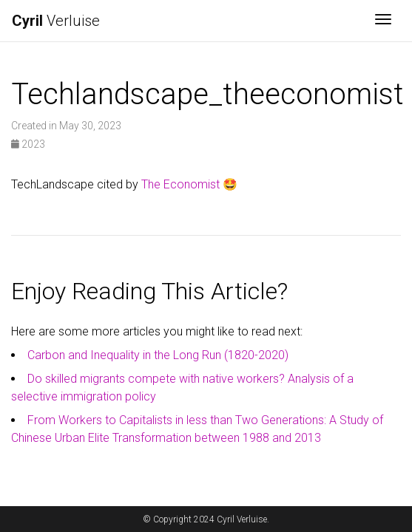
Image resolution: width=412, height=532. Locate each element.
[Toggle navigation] (383, 21)
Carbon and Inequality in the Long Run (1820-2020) (158, 355)
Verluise (56, 21)
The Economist (180, 184)
